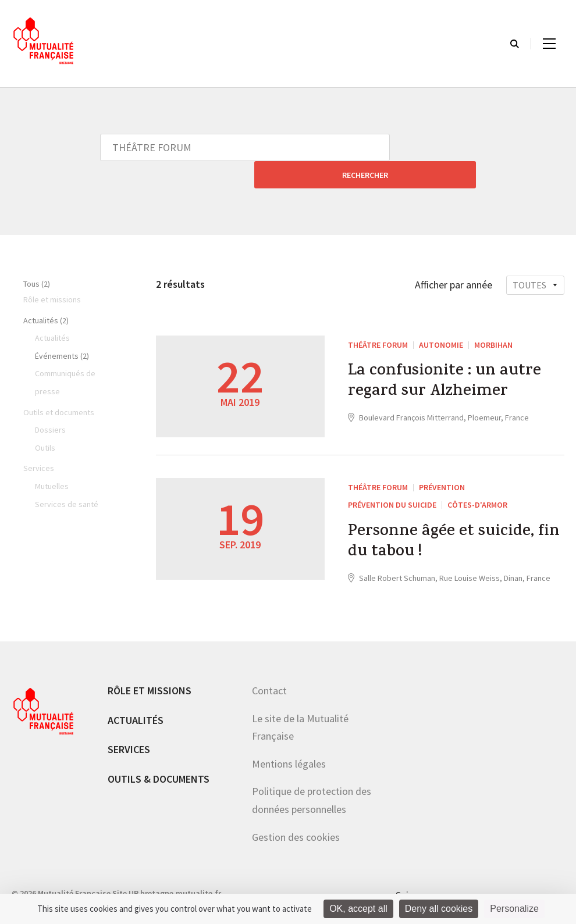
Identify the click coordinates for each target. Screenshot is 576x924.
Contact (269, 669)
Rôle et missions (150, 669)
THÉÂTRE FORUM (378, 317)
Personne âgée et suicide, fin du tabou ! (446, 518)
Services (129, 728)
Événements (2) (62, 329)
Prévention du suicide (392, 477)
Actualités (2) (46, 293)
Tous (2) (37, 256)
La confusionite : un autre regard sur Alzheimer (451, 358)
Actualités (136, 698)
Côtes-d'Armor (477, 477)
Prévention (442, 460)
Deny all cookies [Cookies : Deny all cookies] (439, 909)
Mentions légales (289, 742)
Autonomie (441, 317)
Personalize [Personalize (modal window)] (514, 909)
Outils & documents (159, 757)
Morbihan (493, 317)
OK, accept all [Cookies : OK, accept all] (358, 909)
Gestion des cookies (296, 815)
